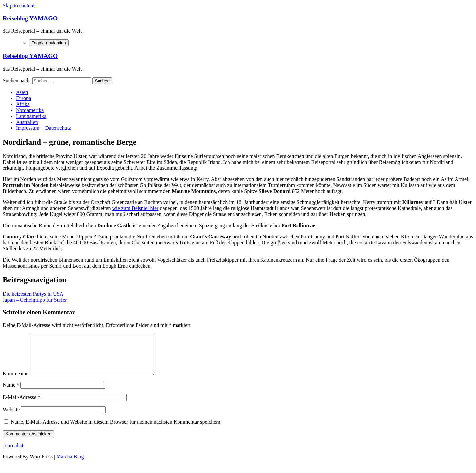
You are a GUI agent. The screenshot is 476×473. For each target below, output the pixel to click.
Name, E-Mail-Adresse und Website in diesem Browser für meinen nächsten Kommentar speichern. (116, 430)
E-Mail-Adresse (21, 405)
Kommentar (15, 381)
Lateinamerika (31, 116)
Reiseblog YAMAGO (30, 18)
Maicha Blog (70, 465)
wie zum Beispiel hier (135, 208)
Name (11, 393)
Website (11, 417)
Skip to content (19, 5)
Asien (22, 92)
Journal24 (13, 453)
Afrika (23, 104)
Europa (23, 98)
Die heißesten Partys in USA (33, 294)
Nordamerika (30, 110)
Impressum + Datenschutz (43, 128)
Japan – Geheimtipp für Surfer (35, 300)
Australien (27, 122)
